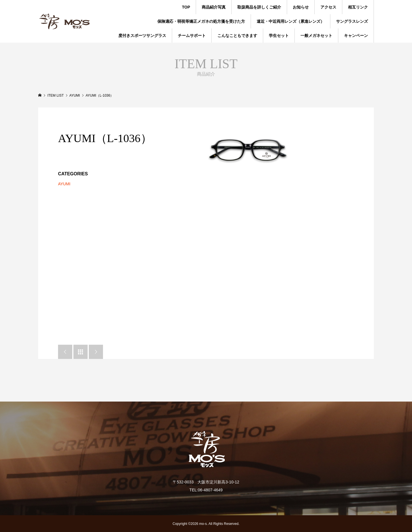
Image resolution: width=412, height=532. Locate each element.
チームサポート (192, 36)
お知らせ (301, 7)
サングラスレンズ (352, 21)
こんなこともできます (237, 36)
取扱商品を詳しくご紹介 (259, 7)
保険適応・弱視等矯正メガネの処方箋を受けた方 (201, 21)
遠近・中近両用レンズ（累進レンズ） (291, 21)
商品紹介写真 (214, 7)
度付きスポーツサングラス (142, 36)
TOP (186, 7)
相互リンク (358, 7)
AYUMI (64, 184)
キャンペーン (356, 36)
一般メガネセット (316, 36)
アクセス (328, 7)
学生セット (279, 36)
